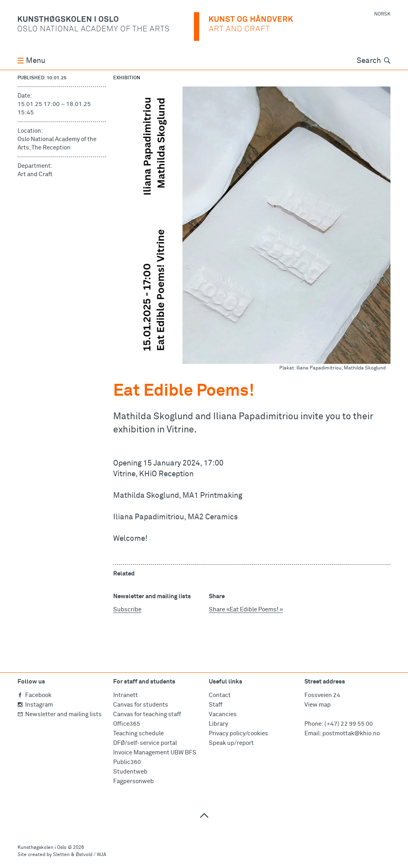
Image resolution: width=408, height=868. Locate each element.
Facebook (34, 695)
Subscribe (127, 610)
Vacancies (223, 714)
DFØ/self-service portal (145, 743)
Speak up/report (231, 743)
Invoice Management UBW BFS (155, 753)
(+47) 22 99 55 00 (349, 724)
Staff (216, 705)
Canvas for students (141, 705)
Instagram (35, 705)
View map (318, 705)
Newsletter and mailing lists (60, 714)
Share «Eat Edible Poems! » (246, 610)
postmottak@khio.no (351, 733)
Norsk (382, 14)
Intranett (126, 695)
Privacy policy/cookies (238, 733)
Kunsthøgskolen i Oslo (42, 848)
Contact (220, 695)
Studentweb (130, 772)
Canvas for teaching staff (147, 714)
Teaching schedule (138, 733)
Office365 (127, 724)
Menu (31, 61)
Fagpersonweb (133, 781)
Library (218, 724)
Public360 (127, 762)
